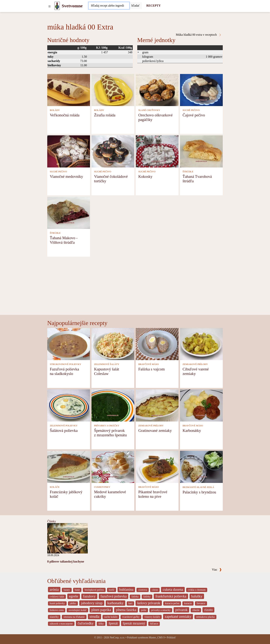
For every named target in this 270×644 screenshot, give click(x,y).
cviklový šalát (57, 597)
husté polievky (57, 603)
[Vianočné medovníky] (69, 151)
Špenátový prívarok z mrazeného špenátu (110, 433)
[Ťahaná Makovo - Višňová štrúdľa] (69, 212)
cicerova (143, 590)
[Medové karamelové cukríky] (113, 466)
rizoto (208, 610)
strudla (94, 616)
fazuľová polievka (114, 596)
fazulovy (89, 596)
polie (144, 610)
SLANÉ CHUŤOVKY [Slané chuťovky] (149, 110)
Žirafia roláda (105, 115)
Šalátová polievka (64, 430)
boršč (112, 590)
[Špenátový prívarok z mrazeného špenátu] (113, 405)
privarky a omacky (161, 610)
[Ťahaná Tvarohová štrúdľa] (201, 151)
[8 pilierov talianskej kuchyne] (67, 538)
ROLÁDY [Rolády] (55, 110)
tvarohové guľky (131, 617)
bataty (67, 590)
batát (77, 590)
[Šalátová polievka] (69, 405)
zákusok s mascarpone (61, 624)
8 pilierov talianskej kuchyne (66, 561)
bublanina (126, 589)
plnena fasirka (126, 610)
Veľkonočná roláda (65, 115)
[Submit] (136, 6)
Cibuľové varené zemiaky (196, 371)
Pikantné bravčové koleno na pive (153, 494)
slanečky (54, 617)
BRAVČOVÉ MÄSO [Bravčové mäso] (149, 364)
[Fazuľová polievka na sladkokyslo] (69, 344)
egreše (74, 596)
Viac (217, 570)
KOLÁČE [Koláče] (55, 487)
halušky (197, 596)
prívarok (181, 610)
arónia (54, 589)
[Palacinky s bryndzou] (201, 466)
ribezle (196, 610)
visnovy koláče (152, 617)
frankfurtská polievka (171, 596)
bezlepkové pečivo (94, 590)
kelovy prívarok (149, 603)
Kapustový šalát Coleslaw (107, 371)
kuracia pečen (172, 603)
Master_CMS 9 (157, 638)
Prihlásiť (171, 638)
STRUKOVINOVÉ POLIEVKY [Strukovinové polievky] (66, 364)
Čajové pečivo (194, 115)
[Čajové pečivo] (201, 90)
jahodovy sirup (92, 603)
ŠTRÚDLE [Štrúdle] (188, 172)
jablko (73, 603)
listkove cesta (57, 610)
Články (52, 521)
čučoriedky (86, 623)
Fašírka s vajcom (152, 369)
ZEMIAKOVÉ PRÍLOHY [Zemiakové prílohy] (195, 364)
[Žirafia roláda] (113, 90)
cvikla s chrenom (197, 590)
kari (130, 603)
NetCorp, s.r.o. (117, 638)
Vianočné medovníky (66, 176)
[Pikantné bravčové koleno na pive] (157, 466)
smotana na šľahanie (74, 617)
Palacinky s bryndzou (199, 492)
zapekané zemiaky (178, 616)
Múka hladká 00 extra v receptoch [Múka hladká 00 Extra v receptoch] (199, 35)
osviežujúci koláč (77, 610)
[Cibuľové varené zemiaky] (201, 344)
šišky (101, 624)
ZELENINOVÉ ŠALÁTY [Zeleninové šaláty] (107, 364)
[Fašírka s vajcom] (157, 344)
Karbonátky (192, 430)
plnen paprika (101, 610)
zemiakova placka (205, 617)
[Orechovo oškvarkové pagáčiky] (157, 90)
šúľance (154, 624)
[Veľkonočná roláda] (69, 90)
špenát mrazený (134, 623)
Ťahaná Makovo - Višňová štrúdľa (64, 240)
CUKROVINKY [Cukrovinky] (102, 487)
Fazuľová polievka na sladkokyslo (64, 371)
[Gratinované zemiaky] (157, 405)
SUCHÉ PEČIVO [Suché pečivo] (191, 110)
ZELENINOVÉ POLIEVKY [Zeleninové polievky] (64, 426)
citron (155, 590)
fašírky (147, 597)
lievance (201, 603)
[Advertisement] (135, 287)
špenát (113, 623)
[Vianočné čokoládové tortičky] (113, 151)
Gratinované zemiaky (155, 430)
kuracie (188, 603)
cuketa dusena (173, 589)
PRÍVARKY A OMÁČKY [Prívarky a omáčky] (107, 426)
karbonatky (115, 603)
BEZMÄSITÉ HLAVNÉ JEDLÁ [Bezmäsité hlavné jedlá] (198, 487)
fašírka (135, 597)
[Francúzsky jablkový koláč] (69, 466)
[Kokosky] (157, 151)
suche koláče (111, 617)
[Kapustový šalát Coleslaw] (113, 344)
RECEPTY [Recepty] (154, 6)
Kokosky (145, 176)
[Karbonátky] (201, 405)
